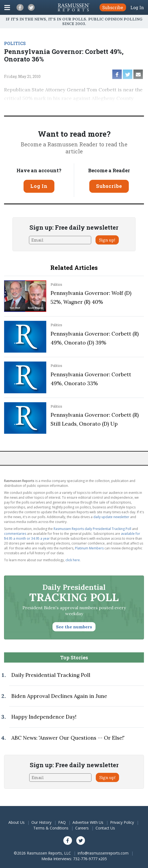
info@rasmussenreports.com (103, 853)
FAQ (62, 822)
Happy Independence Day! (44, 717)
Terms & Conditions (51, 828)
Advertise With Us (88, 822)
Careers (82, 828)
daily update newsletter (111, 517)
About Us (17, 822)
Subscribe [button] (113, 7)
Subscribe (109, 186)
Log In (137, 8)
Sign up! (107, 240)
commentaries (15, 534)
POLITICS (15, 43)
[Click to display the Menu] (7, 7)
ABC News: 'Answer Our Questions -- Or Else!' (68, 738)
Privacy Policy (122, 822)
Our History (41, 822)
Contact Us (105, 828)
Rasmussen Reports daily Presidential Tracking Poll (92, 529)
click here (73, 560)
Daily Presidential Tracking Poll (51, 675)
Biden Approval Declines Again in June (59, 696)
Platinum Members (89, 548)
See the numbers (74, 627)
